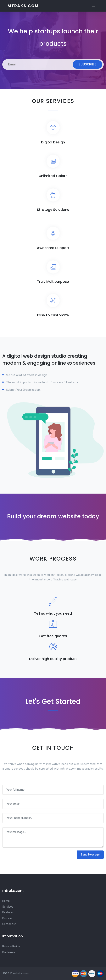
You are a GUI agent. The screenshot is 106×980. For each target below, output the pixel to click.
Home (6, 901)
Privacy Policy (11, 947)
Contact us (9, 924)
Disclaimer (9, 952)
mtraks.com (23, 6)
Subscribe (87, 64)
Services (8, 907)
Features (8, 913)
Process (7, 918)
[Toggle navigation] (94, 6)
